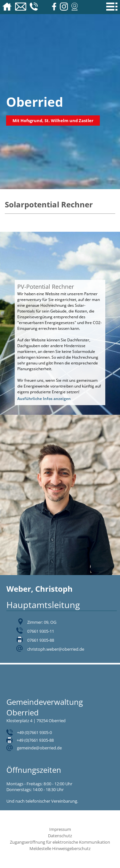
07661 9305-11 (41, 631)
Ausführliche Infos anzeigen (44, 399)
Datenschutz (60, 836)
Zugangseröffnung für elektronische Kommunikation (60, 842)
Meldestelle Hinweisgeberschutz (60, 848)
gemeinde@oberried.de (39, 748)
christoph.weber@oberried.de (56, 649)
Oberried (35, 102)
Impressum (60, 829)
